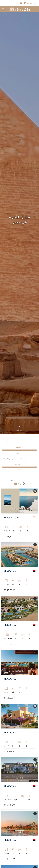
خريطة (21, 484)
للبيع (19, 453)
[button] (14, 480)
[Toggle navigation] (3, 9)
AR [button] (35, 3)
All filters (19, 464)
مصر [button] (6, 441)
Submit (20, 470)
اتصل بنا (30, 3)
